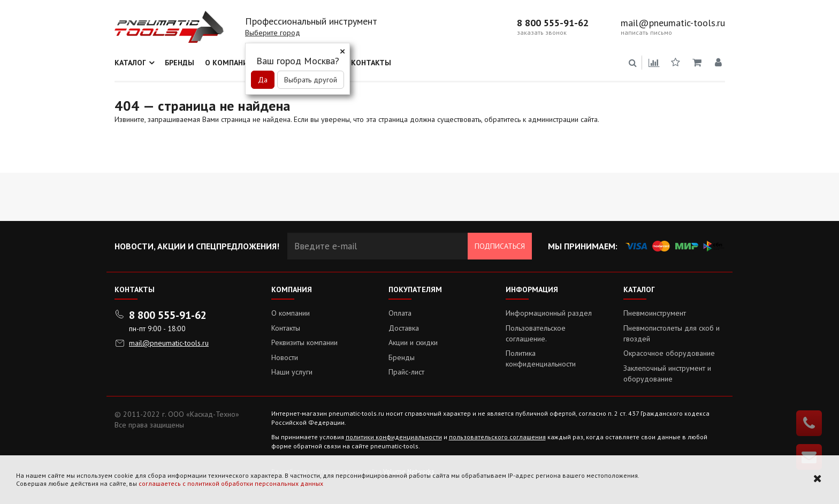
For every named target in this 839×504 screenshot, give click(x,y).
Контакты (371, 63)
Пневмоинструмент (655, 313)
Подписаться (500, 246)
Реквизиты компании (304, 342)
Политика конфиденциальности (541, 358)
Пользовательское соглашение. (536, 333)
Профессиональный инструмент (311, 21)
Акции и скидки (413, 342)
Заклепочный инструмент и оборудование (667, 373)
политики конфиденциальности (394, 437)
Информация (532, 289)
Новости (285, 357)
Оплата (400, 313)
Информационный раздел (549, 313)
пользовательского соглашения (497, 437)
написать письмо (646, 33)
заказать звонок (542, 33)
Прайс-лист (406, 372)
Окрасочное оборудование (669, 353)
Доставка (404, 328)
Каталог (130, 63)
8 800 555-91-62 (553, 23)
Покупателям (415, 289)
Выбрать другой (311, 80)
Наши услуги (292, 372)
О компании (229, 63)
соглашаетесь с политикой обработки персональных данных (231, 483)
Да (263, 80)
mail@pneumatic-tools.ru (673, 23)
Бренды (180, 63)
